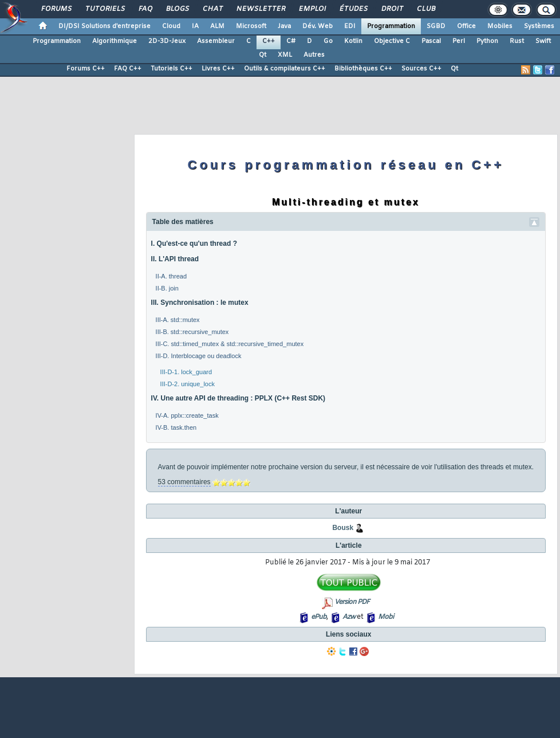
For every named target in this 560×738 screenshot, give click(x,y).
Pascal (431, 41)
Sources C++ (421, 69)
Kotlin (353, 41)
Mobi (386, 617)
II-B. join (167, 288)
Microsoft (251, 26)
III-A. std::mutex (178, 320)
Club (425, 9)
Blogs (177, 9)
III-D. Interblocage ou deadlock (199, 356)
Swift (543, 41)
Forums (56, 9)
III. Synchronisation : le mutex (200, 303)
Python (487, 41)
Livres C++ (218, 69)
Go (328, 41)
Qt (263, 55)
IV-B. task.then (176, 427)
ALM (217, 26)
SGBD (436, 26)
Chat (212, 9)
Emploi (312, 9)
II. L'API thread (175, 259)
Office (466, 26)
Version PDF (352, 602)
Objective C (392, 41)
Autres (314, 55)
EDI (350, 26)
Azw (349, 617)
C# (291, 41)
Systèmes (539, 26)
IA (195, 26)
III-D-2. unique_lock (188, 384)
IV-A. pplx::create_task (187, 415)
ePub (319, 617)
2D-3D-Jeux (167, 41)
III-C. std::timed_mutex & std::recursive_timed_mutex (230, 344)
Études (353, 9)
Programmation (391, 26)
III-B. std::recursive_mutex (192, 332)
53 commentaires (184, 482)
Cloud (171, 26)
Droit (392, 9)
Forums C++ (86, 69)
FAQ (145, 9)
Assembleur (216, 41)
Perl (459, 41)
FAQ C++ (128, 69)
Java (284, 26)
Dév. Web (318, 26)
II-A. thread (171, 276)
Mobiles (500, 26)
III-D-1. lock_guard (186, 372)
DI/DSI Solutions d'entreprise (104, 26)
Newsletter (260, 9)
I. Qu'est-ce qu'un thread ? (194, 244)
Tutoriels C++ (171, 69)
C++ (269, 41)
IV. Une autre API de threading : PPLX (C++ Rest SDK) (238, 398)
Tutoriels (104, 9)
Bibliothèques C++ (363, 69)
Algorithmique (115, 41)
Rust (517, 41)
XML (285, 55)
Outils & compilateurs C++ (285, 69)
